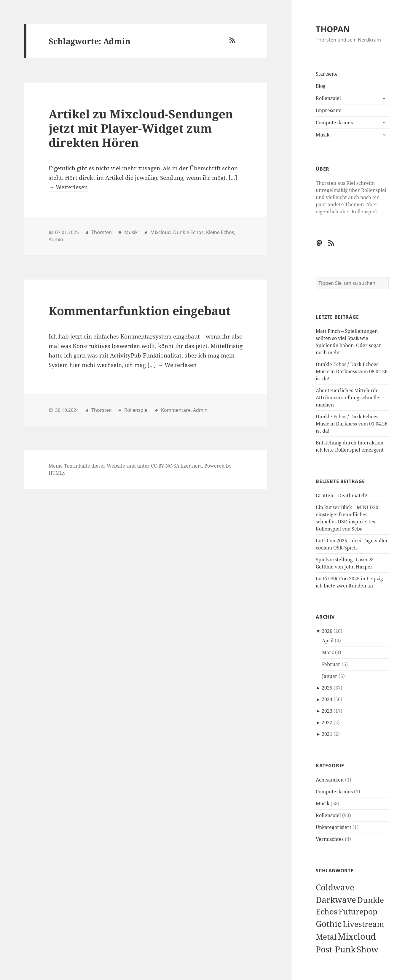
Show (367, 949)
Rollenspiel (328, 98)
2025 (327, 688)
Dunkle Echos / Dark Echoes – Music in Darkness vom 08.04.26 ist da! (352, 371)
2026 (327, 631)
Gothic (329, 924)
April (328, 641)
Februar (331, 664)
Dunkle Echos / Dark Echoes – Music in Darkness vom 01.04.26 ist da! (352, 424)
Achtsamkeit (330, 780)
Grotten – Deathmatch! (342, 495)
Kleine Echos (220, 232)
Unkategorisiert (334, 827)
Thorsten (102, 232)
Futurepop (358, 912)
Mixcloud (357, 936)
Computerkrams (334, 123)
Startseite (327, 74)
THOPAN (333, 29)
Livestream (363, 924)
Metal (326, 937)
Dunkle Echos (188, 232)
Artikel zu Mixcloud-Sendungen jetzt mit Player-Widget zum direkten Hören (141, 128)
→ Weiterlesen (68, 187)
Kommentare (176, 410)
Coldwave (335, 887)
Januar (330, 676)
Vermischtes (330, 839)
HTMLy (57, 473)
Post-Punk (336, 949)
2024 (327, 699)
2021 (327, 734)
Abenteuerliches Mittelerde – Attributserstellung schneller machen (349, 398)
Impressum (329, 110)
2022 (327, 722)
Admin (56, 239)
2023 (327, 711)
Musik (323, 135)
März (328, 652)
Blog (321, 86)
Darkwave (336, 900)
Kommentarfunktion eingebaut (140, 310)
